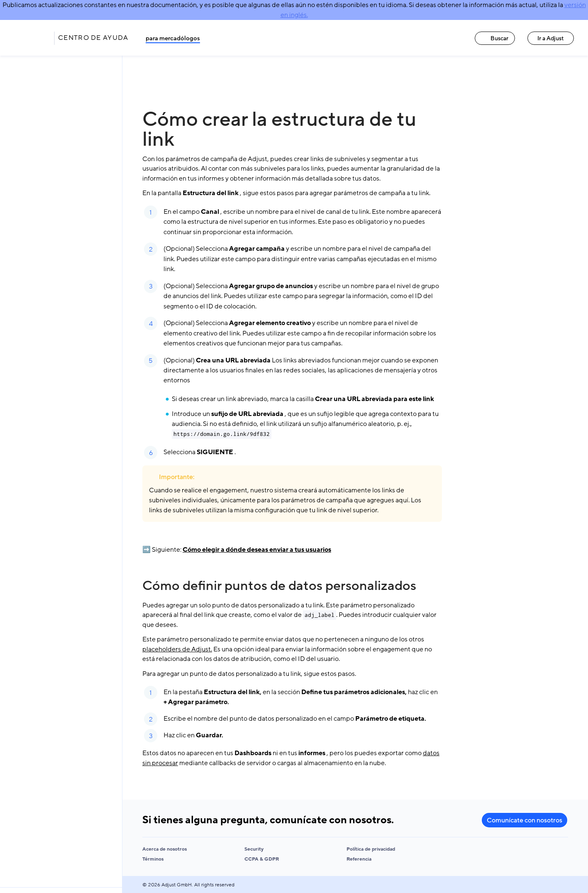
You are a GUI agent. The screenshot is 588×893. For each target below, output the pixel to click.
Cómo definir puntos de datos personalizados (279, 586)
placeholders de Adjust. (177, 649)
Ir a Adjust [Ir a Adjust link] (551, 38)
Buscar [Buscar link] (495, 38)
